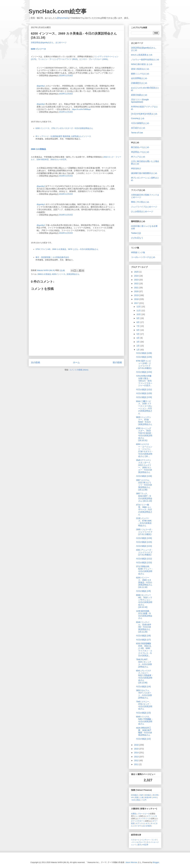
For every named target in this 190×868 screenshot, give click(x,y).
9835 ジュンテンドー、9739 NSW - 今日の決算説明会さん (144, 421)
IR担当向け (136, 168)
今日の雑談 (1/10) (144, 563)
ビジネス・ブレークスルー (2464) (93, 59)
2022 (137, 284)
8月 (138, 322)
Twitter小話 (136, 233)
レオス (147, 823)
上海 (142, 797)
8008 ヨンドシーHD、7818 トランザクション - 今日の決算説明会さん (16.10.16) (144, 601)
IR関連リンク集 (138, 252)
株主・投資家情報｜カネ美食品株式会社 (52, 257)
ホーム (76, 362)
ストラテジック (145, 818)
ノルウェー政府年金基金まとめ (145, 59)
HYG (155, 797)
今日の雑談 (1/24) (144, 372)
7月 (138, 326)
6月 (138, 330)
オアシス (139, 823)
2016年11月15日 (66, 176)
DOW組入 (135, 795)
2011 (137, 764)
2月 (138, 346)
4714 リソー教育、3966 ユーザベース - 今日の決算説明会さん (144, 510)
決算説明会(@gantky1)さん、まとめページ (49, 43)
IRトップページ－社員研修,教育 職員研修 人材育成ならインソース (63, 136)
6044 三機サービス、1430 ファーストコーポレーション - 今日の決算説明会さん (144, 407)
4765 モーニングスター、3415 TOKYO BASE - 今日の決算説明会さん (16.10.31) (144, 434)
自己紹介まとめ (138, 128)
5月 (138, 334)
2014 (137, 753)
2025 (137, 272)
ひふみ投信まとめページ (142, 211)
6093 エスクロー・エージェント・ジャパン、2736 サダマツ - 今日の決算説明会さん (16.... (144, 450)
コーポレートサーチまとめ (143, 257)
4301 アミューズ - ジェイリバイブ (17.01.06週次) (144, 552)
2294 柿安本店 (43, 159)
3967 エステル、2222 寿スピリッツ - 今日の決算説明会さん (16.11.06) (144, 485)
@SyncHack (62, 18)
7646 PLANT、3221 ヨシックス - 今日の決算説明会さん (144, 663)
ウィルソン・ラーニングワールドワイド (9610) (58, 59)
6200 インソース (38, 49)
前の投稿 (117, 362)
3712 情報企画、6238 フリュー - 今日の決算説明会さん (144, 570)
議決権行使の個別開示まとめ (144, 173)
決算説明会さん (73, 274)
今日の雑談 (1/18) (144, 476)
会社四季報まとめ (139, 78)
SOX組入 (148, 795)
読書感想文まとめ (139, 83)
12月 (139, 307)
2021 (137, 288)
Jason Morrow (131, 862)
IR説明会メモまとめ (140, 152)
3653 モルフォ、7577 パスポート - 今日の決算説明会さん (144, 694)
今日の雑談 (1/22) (144, 389)
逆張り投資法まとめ (140, 69)
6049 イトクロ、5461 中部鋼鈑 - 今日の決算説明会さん (144, 720)
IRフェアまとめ (138, 157)
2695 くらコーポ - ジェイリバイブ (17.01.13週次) (144, 532)
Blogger (156, 862)
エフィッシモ (152, 816)
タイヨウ (138, 826)
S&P (142, 795)
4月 (138, 338)
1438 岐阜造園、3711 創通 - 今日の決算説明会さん (144, 615)
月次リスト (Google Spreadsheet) (140, 101)
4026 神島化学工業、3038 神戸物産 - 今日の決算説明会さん (144, 731)
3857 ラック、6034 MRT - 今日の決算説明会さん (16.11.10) (144, 497)
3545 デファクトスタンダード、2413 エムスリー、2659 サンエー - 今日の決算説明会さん (144, 466)
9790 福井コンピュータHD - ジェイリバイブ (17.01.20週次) (144, 364)
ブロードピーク (144, 814)
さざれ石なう (137, 238)
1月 (138, 350)
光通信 (134, 814)
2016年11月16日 (66, 75)
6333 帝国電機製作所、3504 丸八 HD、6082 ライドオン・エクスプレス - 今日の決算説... (144, 650)
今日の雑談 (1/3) (143, 713)
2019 (137, 295)
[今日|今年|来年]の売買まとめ (144, 114)
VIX (132, 797)
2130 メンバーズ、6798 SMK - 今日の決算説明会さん (144, 522)
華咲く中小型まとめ (140, 202)
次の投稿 (35, 362)
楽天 (139, 845)
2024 (137, 276)
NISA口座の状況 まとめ (142, 64)
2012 (137, 760)
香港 (137, 797)
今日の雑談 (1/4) (143, 687)
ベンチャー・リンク (149, 840)
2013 (137, 757)
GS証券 (145, 845)
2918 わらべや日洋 (58, 159)
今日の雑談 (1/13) (144, 546)
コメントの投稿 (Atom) (79, 370)
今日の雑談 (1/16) (144, 538)
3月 (138, 342)
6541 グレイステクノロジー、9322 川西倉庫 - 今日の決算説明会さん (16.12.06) (144, 677)
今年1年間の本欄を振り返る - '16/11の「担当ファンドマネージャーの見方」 (144, 381)
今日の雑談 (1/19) (144, 397)
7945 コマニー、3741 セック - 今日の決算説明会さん (144, 705)
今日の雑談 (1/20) (144, 393)
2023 (137, 280)
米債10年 (148, 797)
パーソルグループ (138, 842)
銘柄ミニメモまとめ (140, 74)
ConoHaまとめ (138, 118)
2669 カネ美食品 (38, 149)
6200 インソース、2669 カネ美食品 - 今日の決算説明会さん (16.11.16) (144, 582)
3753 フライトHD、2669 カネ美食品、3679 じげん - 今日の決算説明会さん (67, 249)
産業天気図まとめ (139, 95)
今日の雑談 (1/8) (143, 636)
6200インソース (59, 274)
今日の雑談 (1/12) (144, 559)
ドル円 (144, 800)
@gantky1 (41, 86)
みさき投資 (147, 826)
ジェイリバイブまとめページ (144, 207)
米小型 (156, 795)
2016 (137, 745)
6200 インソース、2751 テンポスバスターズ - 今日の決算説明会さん (64, 128)
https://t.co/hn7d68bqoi (81, 109)
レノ (137, 816)
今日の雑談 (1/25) (144, 357)
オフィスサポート (138, 821)
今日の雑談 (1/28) (144, 353)
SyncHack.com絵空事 (58, 11)
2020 (137, 291)
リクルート (135, 840)
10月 (139, 314)
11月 (139, 311)
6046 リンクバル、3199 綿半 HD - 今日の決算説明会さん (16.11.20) (144, 627)
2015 (137, 749)
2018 (137, 299)
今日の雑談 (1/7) (143, 640)
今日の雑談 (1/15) (144, 542)
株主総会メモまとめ (140, 147)
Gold (133, 800)
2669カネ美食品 (44, 274)
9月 (138, 318)
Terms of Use (137, 133)
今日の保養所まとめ (140, 123)
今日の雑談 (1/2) (143, 739)
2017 (137, 303)
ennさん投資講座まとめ (142, 55)
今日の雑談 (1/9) (143, 591)
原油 (138, 800)
